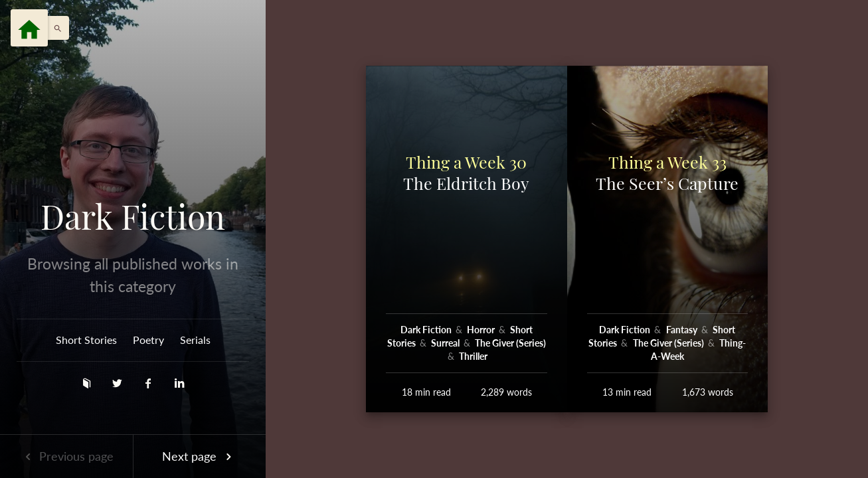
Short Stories (86, 340)
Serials (195, 340)
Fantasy (683, 330)
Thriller (473, 356)
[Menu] (29, 28)
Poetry (148, 340)
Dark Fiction (133, 216)
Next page (199, 456)
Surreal (446, 343)
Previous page (66, 456)
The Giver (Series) (510, 343)
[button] (54, 28)
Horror (482, 330)
